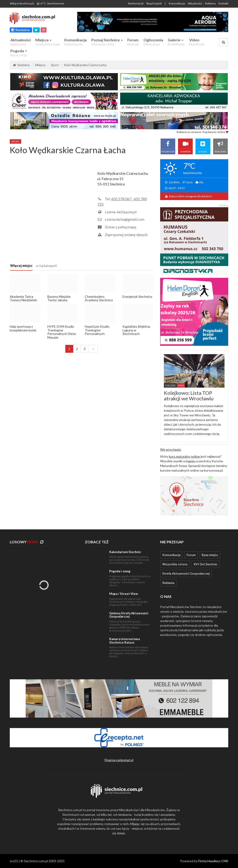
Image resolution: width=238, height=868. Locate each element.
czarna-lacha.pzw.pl (121, 212)
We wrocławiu (171, 449)
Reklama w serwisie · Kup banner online (202, 132)
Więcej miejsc (21, 266)
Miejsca (48, 42)
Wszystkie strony (175, 564)
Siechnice (21, 30)
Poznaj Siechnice (107, 42)
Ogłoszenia (153, 42)
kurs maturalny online (184, 456)
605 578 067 (122, 199)
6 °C (50, 3)
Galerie (176, 42)
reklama (223, 205)
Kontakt (223, 3)
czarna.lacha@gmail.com (125, 219)
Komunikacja (177, 3)
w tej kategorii (46, 266)
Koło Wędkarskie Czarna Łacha (85, 65)
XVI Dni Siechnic (206, 564)
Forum (133, 42)
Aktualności (195, 3)
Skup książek (154, 3)
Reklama (210, 3)
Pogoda (19, 53)
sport (15, 141)
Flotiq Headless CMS (213, 861)
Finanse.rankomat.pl (119, 760)
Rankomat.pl (136, 3)
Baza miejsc (210, 555)
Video (197, 42)
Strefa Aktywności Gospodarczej (186, 573)
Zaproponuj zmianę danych (126, 235)
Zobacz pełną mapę (121, 227)
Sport (55, 65)
